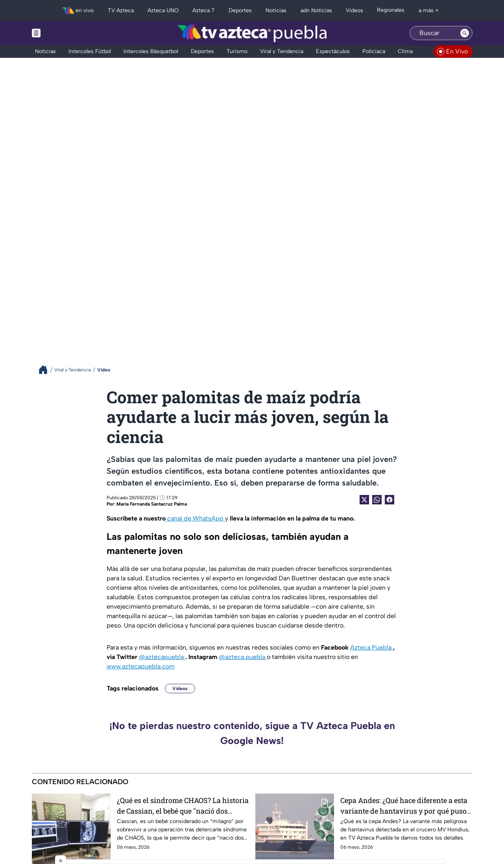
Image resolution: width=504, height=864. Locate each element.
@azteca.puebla (243, 657)
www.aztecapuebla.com (141, 666)
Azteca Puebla (372, 647)
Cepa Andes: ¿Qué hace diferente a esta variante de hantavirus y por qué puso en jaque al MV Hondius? (404, 806)
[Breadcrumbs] (46, 370)
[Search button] (465, 33)
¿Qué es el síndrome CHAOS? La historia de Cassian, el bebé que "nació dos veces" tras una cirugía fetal (183, 806)
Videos (180, 689)
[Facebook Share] (390, 500)
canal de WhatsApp (195, 518)
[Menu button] (63, 33)
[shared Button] (377, 500)
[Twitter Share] (364, 500)
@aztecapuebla (162, 657)
